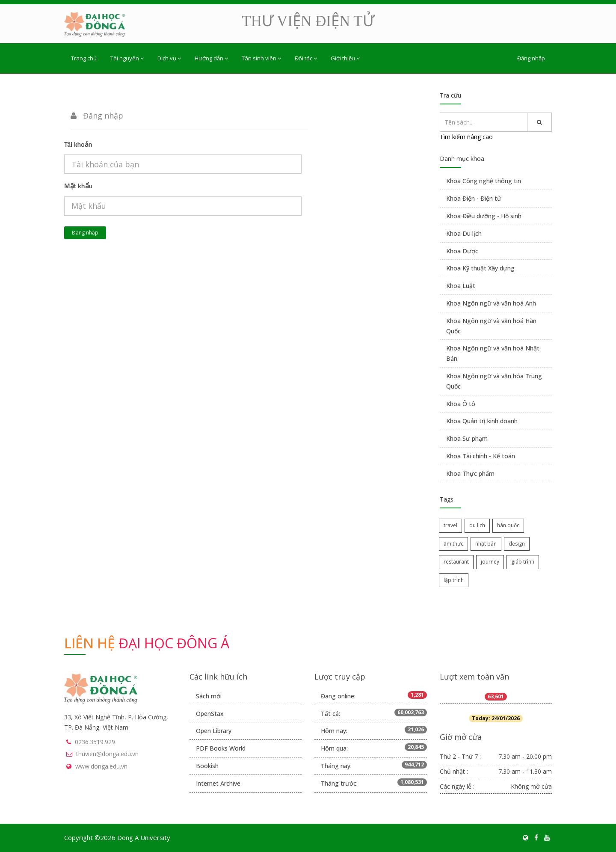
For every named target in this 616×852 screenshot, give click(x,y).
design (517, 544)
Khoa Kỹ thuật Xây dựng (480, 268)
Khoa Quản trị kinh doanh (482, 421)
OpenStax (210, 714)
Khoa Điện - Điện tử (474, 198)
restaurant (456, 562)
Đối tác (306, 58)
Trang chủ (84, 58)
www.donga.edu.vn (101, 766)
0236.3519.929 (95, 742)
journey (490, 562)
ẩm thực (453, 544)
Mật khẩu (78, 186)
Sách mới (209, 696)
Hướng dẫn (211, 58)
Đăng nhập (531, 58)
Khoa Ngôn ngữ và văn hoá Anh (491, 303)
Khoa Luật (461, 286)
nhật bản (486, 544)
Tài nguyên (127, 58)
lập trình (454, 580)
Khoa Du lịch (464, 233)
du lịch (477, 525)
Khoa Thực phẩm (470, 473)
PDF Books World (221, 748)
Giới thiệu (345, 58)
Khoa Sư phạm (467, 438)
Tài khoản (78, 144)
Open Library (214, 731)
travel (450, 525)
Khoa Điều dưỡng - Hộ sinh (484, 216)
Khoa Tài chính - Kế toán (481, 456)
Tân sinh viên (261, 58)
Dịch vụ (169, 58)
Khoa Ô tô (461, 404)
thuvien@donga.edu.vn (107, 754)
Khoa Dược (462, 251)
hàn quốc (508, 525)
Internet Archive (218, 783)
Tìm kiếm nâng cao (466, 137)
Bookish (207, 766)
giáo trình (523, 562)
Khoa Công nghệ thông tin (484, 181)
